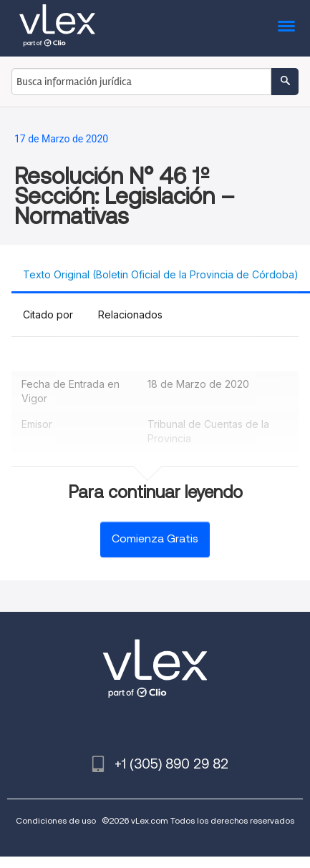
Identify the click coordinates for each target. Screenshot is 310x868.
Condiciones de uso (56, 820)
